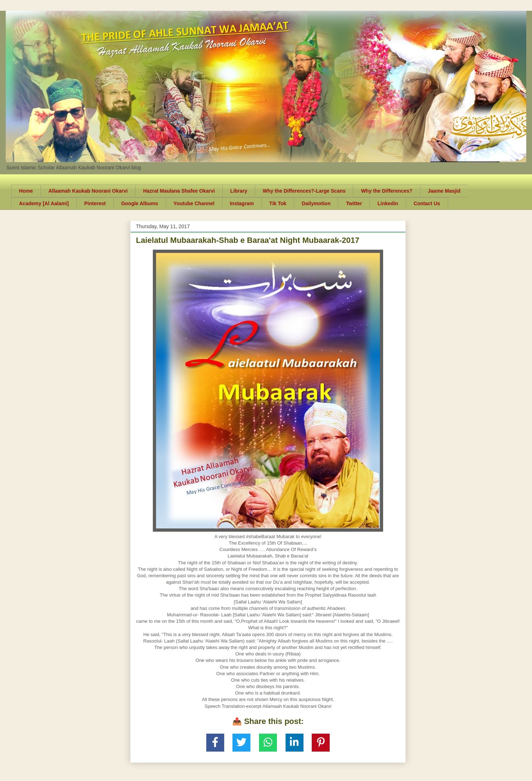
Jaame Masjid (444, 191)
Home (26, 191)
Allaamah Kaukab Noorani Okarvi (88, 191)
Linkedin (388, 203)
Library (239, 191)
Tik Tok (278, 203)
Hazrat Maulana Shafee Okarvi (179, 191)
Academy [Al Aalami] (44, 203)
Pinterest (95, 203)
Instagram (242, 203)
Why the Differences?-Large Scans (304, 191)
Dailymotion (316, 203)
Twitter (354, 203)
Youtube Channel (194, 203)
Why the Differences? (387, 191)
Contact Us (427, 203)
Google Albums (140, 203)
